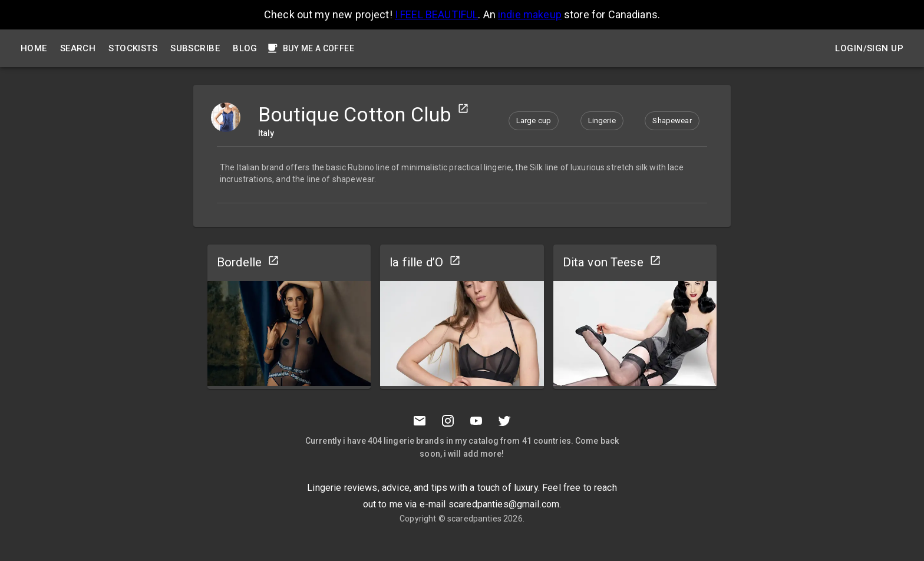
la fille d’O (416, 262)
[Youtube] (476, 421)
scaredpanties (474, 519)
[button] (534, 121)
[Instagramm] (448, 421)
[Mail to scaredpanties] (420, 421)
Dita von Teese (603, 262)
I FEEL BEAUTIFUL (436, 14)
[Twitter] (504, 421)
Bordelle (239, 262)
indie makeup (530, 14)
